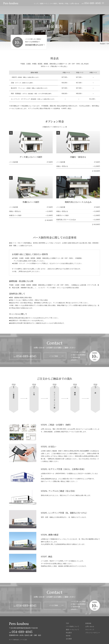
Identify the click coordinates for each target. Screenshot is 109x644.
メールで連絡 (54, 356)
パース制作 (53, 3)
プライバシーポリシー (93, 633)
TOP (108, 44)
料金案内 (69, 633)
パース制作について (72, 626)
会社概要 (69, 639)
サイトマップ (90, 630)
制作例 (61, 3)
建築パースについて (72, 630)
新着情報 (88, 623)
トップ (36, 3)
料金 (67, 3)
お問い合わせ (75, 3)
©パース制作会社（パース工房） (18, 640)
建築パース (44, 3)
